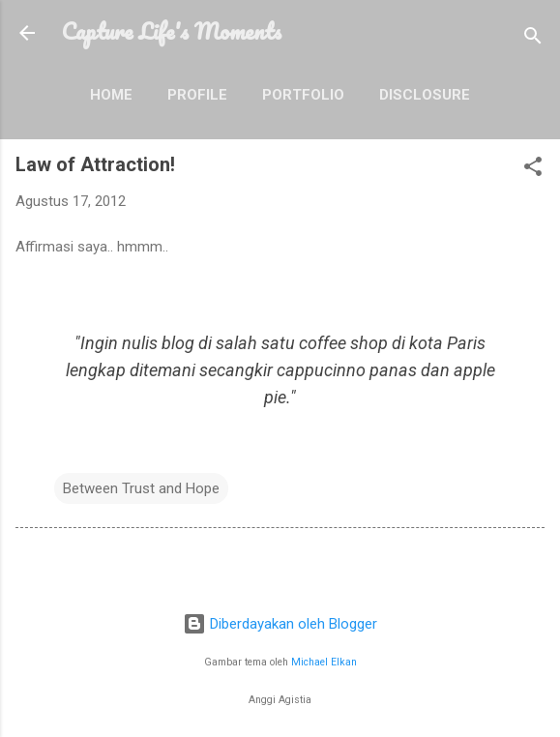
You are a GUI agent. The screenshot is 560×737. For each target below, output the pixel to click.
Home (111, 95)
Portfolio (303, 95)
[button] (533, 170)
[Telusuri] (533, 39)
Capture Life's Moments (172, 31)
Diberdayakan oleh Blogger (280, 624)
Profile (197, 95)
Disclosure (425, 95)
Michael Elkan (324, 662)
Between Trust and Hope (141, 488)
